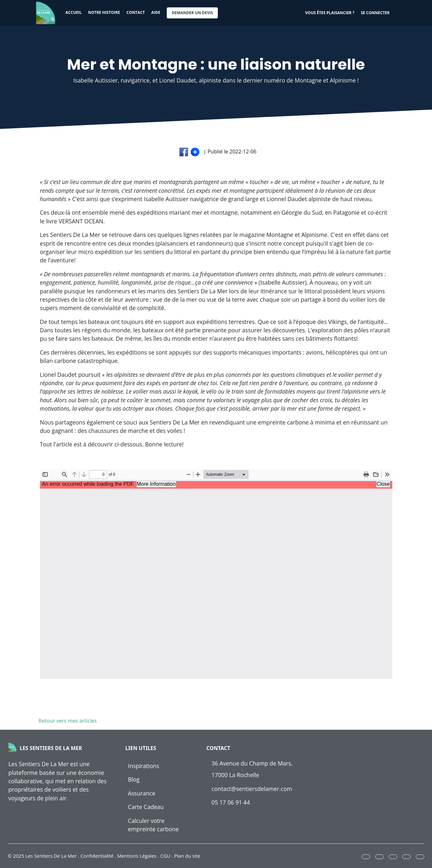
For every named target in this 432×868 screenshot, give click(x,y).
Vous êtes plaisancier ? (330, 13)
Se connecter (375, 13)
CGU (165, 856)
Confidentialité (97, 856)
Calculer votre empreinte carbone (153, 825)
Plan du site (187, 856)
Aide (156, 12)
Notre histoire (104, 12)
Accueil (74, 12)
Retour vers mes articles (66, 721)
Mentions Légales (137, 856)
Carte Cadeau (146, 807)
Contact (136, 12)
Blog (134, 779)
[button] (366, 857)
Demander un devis (192, 13)
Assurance (142, 793)
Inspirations (144, 766)
